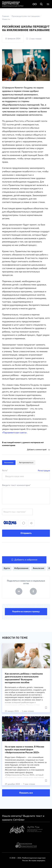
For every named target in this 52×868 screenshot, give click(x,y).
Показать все (26, 793)
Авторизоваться (26, 463)
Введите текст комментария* (16, 485)
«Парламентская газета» (14, 433)
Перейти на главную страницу (26, 612)
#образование (21, 568)
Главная (5, 16)
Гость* (5, 471)
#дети (7, 568)
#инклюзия (38, 568)
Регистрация (44, 471)
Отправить (26, 533)
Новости (6, 19)
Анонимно (9, 463)
